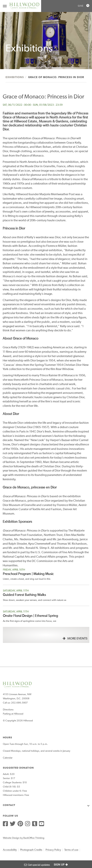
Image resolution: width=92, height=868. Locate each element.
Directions (8, 710)
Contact (9, 805)
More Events (77, 639)
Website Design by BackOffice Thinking (24, 838)
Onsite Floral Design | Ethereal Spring (31, 616)
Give (81, 6)
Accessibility (10, 850)
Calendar (8, 758)
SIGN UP (59, 865)
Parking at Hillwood (13, 714)
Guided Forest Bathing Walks (24, 595)
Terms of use (71, 850)
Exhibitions (15, 77)
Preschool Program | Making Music (28, 574)
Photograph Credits (31, 850)
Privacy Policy (53, 850)
